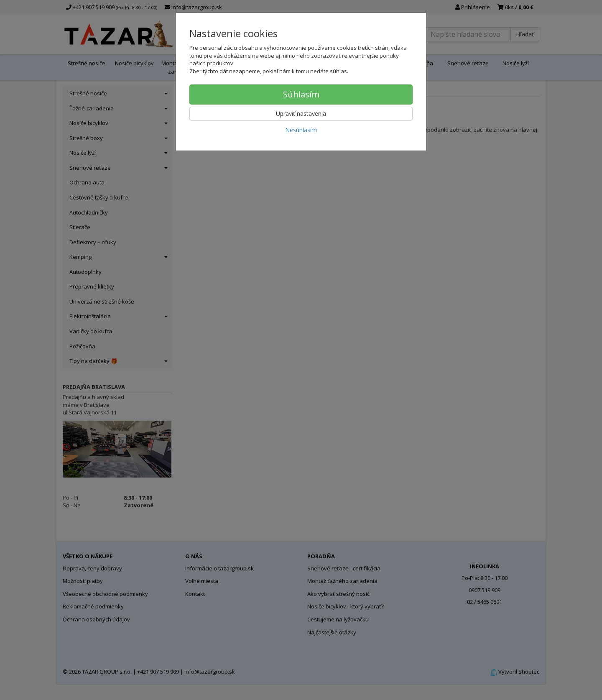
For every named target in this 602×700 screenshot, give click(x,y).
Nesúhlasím (301, 130)
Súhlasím (301, 94)
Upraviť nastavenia (301, 114)
